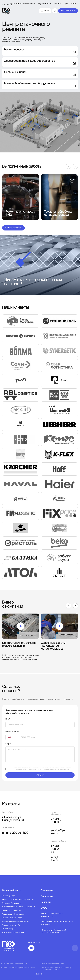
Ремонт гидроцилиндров (12, 918)
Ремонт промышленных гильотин (15, 921)
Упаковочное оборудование (13, 932)
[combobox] (11, 737)
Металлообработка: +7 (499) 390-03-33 (49, 4)
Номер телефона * (13, 731)
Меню (45, 11)
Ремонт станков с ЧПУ (11, 925)
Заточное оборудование (12, 903)
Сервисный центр (40, 73)
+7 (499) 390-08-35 (56, 822)
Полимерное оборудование (13, 914)
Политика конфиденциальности (14, 963)
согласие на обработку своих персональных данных (31, 768)
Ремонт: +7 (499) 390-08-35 (52, 913)
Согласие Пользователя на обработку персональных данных (56, 969)
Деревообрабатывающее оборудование (40, 62)
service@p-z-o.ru (58, 832)
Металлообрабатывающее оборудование (18, 907)
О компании (47, 890)
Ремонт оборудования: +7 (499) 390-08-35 (23, 4)
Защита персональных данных (53, 963)
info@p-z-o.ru (55, 859)
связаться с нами (68, 11)
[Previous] (68, 166)
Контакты (46, 902)
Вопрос (8, 744)
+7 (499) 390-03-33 (56, 849)
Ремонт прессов (40, 51)
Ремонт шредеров (9, 929)
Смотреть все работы (13, 228)
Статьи (44, 908)
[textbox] (8, 737)
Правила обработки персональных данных (18, 968)
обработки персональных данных (59, 769)
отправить (40, 775)
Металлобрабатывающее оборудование (40, 84)
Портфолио (47, 896)
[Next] (75, 166)
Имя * (8, 719)
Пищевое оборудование (12, 910)
